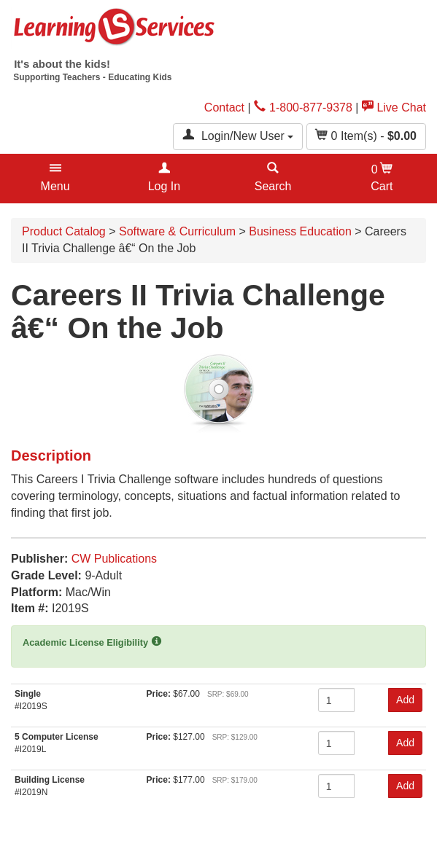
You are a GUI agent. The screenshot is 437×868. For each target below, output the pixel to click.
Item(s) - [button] (366, 135)
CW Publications (114, 559)
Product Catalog (64, 231)
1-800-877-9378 (303, 107)
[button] (55, 179)
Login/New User (238, 135)
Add (405, 700)
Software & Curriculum (177, 231)
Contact (224, 107)
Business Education (300, 231)
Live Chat (394, 107)
